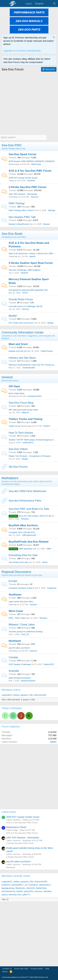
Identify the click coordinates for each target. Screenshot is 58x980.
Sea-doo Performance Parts (25, 501)
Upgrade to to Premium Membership (22, 51)
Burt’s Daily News (17, 393)
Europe (13, 581)
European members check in (21, 588)
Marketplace (10, 478)
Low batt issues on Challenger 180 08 (26, 306)
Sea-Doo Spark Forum (23, 154)
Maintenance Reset (16, 827)
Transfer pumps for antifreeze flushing (26, 632)
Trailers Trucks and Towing (26, 419)
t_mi (25, 885)
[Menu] (4, 4)
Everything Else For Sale (23, 555)
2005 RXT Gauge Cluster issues (23, 178)
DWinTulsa (36, 164)
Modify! (13, 316)
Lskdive (16, 695)
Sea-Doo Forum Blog (21, 403)
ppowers (25, 695)
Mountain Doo (15, 895)
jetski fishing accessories (20, 678)
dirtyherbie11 (45, 885)
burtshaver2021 (35, 396)
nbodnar (24, 273)
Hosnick (33, 604)
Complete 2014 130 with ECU (22, 532)
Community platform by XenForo (25, 977)
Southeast (15, 595)
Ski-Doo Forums (18, 467)
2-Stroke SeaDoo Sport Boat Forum (31, 263)
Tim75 (25, 293)
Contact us (7, 969)
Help (47, 969)
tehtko (53, 742)
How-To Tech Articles (21, 433)
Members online (11, 690)
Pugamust (52, 588)
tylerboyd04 (17, 885)
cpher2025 (28, 891)
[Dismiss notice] (53, 38)
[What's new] (48, 3)
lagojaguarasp (8, 888)
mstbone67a (28, 443)
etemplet (47, 891)
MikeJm (25, 413)
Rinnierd (25, 519)
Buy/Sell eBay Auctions (23, 525)
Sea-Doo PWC (12, 145)
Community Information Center (23, 332)
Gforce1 (26, 309)
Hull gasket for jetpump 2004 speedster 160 (28, 290)
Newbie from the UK (18, 351)
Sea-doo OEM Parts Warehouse (27, 491)
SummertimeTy (8, 891)
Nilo (31, 695)
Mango (51, 323)
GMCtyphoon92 (29, 535)
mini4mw (31, 181)
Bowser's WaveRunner (19, 224)
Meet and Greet (18, 344)
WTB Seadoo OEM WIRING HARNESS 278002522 (32, 161)
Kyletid (19, 891)
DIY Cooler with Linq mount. (21, 323)
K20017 (47, 426)
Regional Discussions (16, 572)
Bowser (46, 224)
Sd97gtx (52, 210)
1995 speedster (21, 549)
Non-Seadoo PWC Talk (22, 217)
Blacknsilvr (20, 888)
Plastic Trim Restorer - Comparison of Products (30, 456)
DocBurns (6, 885)
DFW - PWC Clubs (17, 618)
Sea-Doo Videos (18, 449)
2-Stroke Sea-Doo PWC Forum (28, 187)
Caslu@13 (33, 885)
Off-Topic (14, 386)
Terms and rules (21, 969)
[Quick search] (23, 137)
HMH (49, 549)
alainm (32, 256)
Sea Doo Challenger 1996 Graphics (25, 270)
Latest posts (9, 812)
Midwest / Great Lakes (22, 625)
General (7, 377)
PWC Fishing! (17, 203)
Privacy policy (37, 969)
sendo (45, 562)
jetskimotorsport (28, 681)
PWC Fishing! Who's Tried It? (22, 210)
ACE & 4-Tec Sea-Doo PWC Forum (30, 171)
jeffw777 (26, 895)
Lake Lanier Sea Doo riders (21, 602)
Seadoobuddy (29, 368)
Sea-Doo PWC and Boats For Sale (29, 509)
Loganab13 (7, 695)
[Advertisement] (29, 102)
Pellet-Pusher (47, 351)
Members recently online (16, 876)
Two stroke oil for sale (18, 562)
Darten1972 (49, 664)
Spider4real (41, 888)
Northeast (15, 641)
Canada (13, 657)
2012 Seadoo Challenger (20, 664)
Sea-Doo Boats (12, 234)
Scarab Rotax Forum (21, 299)
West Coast (16, 611)
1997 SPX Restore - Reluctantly (23, 194)
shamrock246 (40, 695)
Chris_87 (25, 634)
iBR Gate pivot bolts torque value (23, 410)
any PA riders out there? (19, 648)
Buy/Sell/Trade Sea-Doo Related (29, 542)
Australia (14, 671)
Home (5, 972)
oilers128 (31, 888)
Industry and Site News (22, 358)
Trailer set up (14, 426)
